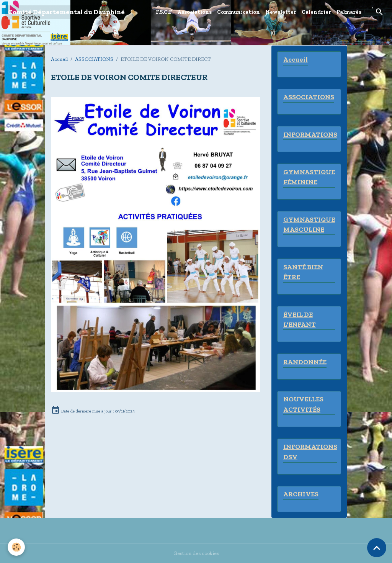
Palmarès (349, 12)
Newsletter (281, 12)
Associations (194, 12)
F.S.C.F (164, 12)
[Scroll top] (377, 548)
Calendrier (316, 12)
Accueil (59, 59)
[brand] (66, 12)
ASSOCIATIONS (94, 59)
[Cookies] (16, 547)
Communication (238, 12)
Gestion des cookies (196, 553)
